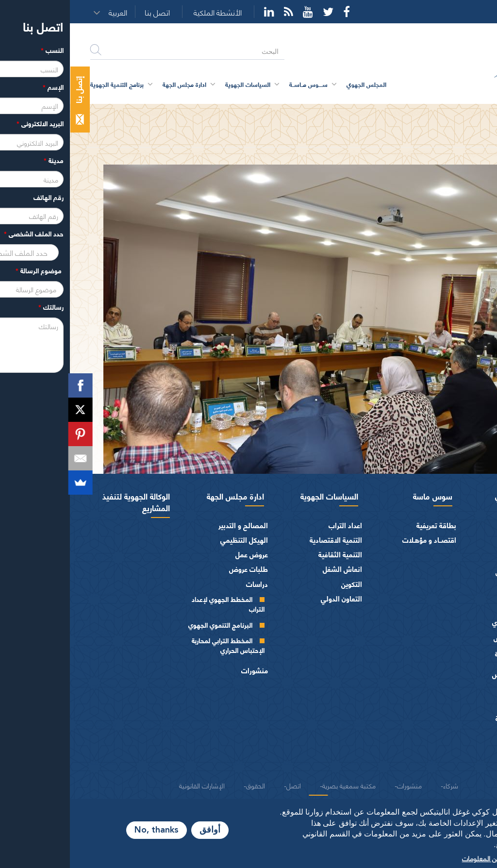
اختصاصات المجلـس (451, 674)
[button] (51, 12)
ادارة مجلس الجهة (166, 496)
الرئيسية (465, 113)
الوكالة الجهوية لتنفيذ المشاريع (66, 501)
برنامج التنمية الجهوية (47, 84)
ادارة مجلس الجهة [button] (115, 84)
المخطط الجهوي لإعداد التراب (158, 604)
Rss (219, 12)
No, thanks (87, 830)
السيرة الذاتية (448, 556)
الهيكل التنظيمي (174, 540)
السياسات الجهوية (259, 496)
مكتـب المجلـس (444, 638)
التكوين (282, 584)
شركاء (381, 785)
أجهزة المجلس (460, 607)
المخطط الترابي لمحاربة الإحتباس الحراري (158, 645)
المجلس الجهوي (451, 496)
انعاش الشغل (273, 569)
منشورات (185, 670)
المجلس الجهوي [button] (297, 84)
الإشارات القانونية (132, 785)
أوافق (140, 830)
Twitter (258, 12)
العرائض (468, 733)
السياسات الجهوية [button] (178, 84)
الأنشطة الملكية (148, 12)
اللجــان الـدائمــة (445, 654)
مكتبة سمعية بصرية (279, 785)
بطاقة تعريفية (366, 525)
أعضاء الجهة (463, 592)
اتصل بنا (87, 12)
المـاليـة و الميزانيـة (454, 689)
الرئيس (471, 525)
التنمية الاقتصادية (266, 540)
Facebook (277, 12)
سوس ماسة (363, 496)
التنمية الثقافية (270, 554)
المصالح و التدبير (173, 525)
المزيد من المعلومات (420, 858)
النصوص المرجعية (454, 747)
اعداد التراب (275, 525)
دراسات (187, 584)
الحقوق (186, 785)
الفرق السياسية (458, 703)
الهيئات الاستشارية (453, 718)
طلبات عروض (179, 569)
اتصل (224, 785)
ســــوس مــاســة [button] (239, 84)
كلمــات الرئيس (445, 572)
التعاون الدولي (272, 598)
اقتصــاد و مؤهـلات (359, 540)
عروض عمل (182, 554)
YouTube (238, 12)
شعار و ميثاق (462, 762)
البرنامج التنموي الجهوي (150, 625)
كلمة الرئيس (449, 540)
